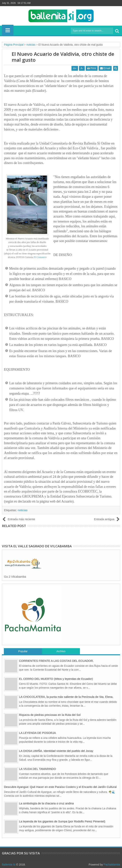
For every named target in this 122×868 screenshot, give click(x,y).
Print (92, 68)
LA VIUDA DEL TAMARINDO (37, 769)
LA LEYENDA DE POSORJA (37, 733)
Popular (23, 651)
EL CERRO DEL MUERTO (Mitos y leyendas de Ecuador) (56, 679)
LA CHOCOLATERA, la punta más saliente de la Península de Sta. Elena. (66, 697)
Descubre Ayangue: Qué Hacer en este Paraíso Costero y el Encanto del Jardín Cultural (60, 787)
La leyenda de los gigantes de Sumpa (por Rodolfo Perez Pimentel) (62, 821)
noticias (23, 510)
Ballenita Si (9, 865)
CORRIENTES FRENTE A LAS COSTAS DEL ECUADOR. (56, 661)
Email (105, 68)
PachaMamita (112, 865)
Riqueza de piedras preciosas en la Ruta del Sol (50, 715)
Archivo (61, 651)
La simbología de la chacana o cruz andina (46, 803)
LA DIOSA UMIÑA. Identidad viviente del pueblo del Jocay (56, 751)
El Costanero (40, 257)
